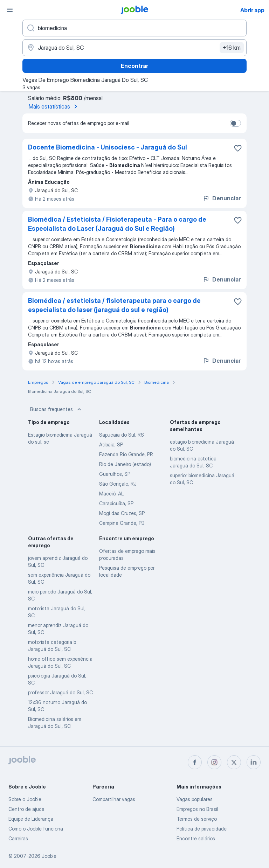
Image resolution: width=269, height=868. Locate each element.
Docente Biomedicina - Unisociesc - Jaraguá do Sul (108, 147)
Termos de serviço (197, 819)
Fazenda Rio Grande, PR (126, 454)
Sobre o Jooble (25, 799)
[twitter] (234, 762)
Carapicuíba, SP (116, 503)
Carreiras (18, 838)
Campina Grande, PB (122, 523)
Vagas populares (195, 799)
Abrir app (252, 10)
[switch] (235, 123)
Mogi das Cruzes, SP (122, 513)
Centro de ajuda (26, 809)
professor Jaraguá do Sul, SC (60, 692)
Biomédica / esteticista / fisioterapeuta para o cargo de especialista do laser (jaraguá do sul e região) (114, 305)
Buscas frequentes (56, 409)
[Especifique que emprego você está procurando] (134, 28)
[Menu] (10, 10)
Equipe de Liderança (31, 819)
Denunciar (222, 198)
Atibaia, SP (111, 445)
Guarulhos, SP (115, 474)
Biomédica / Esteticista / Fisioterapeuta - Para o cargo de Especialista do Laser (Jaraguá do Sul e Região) (117, 224)
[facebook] (195, 762)
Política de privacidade (202, 829)
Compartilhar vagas (114, 799)
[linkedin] (254, 762)
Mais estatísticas (54, 106)
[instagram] (214, 762)
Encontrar (134, 66)
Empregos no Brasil (197, 809)
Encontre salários (196, 838)
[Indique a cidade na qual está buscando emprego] (134, 48)
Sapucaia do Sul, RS (122, 435)
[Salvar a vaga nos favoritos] (238, 148)
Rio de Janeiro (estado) (125, 464)
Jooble (49, 856)
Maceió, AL (111, 494)
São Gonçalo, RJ (118, 484)
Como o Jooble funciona (36, 829)
